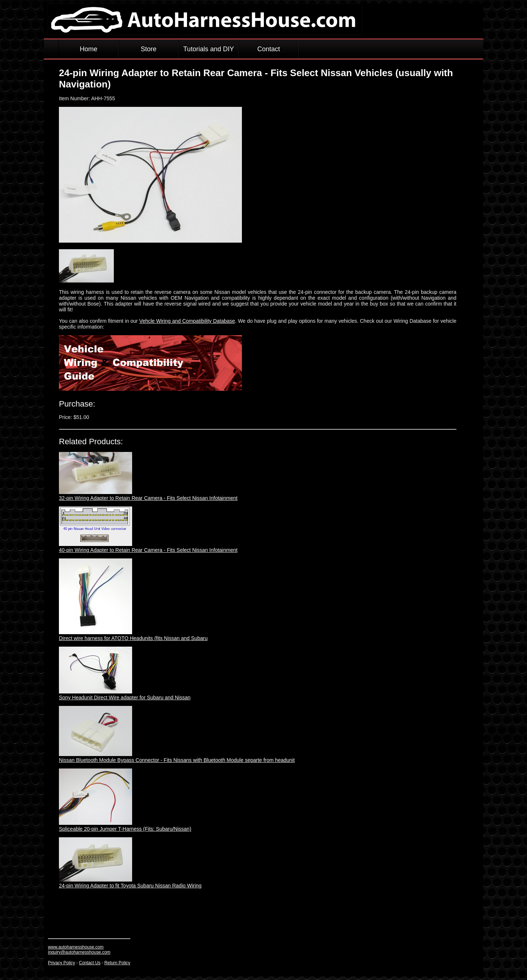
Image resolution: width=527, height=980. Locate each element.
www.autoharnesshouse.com (76, 947)
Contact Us (90, 963)
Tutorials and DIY (209, 49)
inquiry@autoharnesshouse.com (79, 952)
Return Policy (117, 963)
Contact (269, 49)
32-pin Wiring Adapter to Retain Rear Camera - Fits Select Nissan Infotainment (148, 498)
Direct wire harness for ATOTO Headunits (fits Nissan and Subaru (133, 638)
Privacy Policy (61, 963)
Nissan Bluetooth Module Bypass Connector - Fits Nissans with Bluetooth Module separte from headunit (177, 760)
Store (148, 49)
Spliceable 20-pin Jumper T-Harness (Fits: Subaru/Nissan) (125, 829)
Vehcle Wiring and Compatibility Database (187, 321)
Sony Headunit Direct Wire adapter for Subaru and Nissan (125, 697)
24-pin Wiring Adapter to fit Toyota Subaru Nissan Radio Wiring (130, 886)
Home (89, 49)
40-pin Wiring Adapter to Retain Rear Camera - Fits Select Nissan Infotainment (148, 550)
